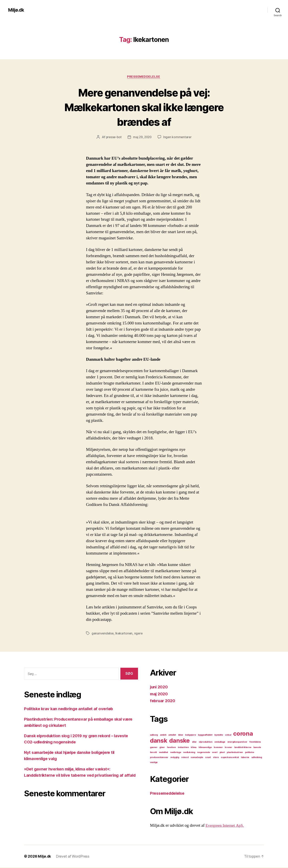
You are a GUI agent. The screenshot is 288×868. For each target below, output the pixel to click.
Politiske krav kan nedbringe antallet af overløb (71, 709)
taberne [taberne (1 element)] (245, 758)
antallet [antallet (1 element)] (172, 735)
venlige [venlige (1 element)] (154, 763)
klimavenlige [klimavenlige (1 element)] (205, 748)
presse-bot (113, 138)
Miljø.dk (16, 10)
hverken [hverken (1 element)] (171, 748)
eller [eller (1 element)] (194, 742)
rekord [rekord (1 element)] (185, 758)
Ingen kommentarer (178, 138)
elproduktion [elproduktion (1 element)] (206, 742)
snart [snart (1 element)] (208, 758)
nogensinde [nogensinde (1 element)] (203, 753)
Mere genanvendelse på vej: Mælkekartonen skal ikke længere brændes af (144, 107)
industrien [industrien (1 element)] (183, 748)
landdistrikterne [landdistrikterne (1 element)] (243, 748)
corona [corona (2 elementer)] (243, 734)
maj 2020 (159, 694)
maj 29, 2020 (142, 138)
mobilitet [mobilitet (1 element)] (164, 753)
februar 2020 (163, 701)
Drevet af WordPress (73, 857)
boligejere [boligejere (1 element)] (190, 735)
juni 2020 (159, 687)
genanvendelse (103, 634)
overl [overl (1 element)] (215, 753)
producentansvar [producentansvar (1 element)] (159, 758)
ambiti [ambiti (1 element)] (163, 735)
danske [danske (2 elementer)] (179, 741)
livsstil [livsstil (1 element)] (153, 753)
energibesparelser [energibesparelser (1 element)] (237, 742)
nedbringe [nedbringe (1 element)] (176, 753)
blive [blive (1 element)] (181, 735)
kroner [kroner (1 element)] (228, 748)
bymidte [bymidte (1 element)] (219, 735)
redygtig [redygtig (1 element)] (175, 758)
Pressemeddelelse (144, 77)
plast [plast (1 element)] (222, 753)
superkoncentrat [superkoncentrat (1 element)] (230, 758)
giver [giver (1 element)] (162, 748)
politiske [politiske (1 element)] (250, 753)
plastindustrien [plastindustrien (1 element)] (235, 753)
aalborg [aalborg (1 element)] (154, 735)
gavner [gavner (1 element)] (154, 748)
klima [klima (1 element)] (194, 748)
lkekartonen (125, 634)
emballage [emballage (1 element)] (220, 742)
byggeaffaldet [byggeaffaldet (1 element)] (205, 735)
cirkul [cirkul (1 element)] (228, 735)
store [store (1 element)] (216, 758)
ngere (140, 634)
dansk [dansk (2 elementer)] (159, 741)
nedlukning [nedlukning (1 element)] (189, 753)
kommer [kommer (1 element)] (218, 748)
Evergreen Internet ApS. (226, 826)
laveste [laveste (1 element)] (257, 748)
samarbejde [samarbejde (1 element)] (197, 758)
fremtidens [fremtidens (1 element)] (255, 742)
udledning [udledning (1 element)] (257, 758)
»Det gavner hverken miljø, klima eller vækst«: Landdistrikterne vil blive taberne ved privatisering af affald (77, 776)
